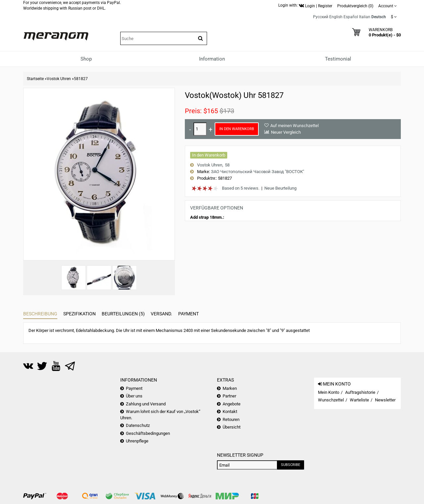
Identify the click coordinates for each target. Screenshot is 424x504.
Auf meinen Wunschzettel (294, 126)
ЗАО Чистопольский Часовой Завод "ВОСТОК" (258, 172)
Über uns (134, 396)
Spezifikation (79, 314)
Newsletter (385, 400)
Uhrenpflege (137, 441)
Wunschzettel (331, 400)
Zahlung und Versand (146, 404)
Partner (229, 396)
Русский (321, 17)
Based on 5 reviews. (241, 188)
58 (227, 165)
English (336, 17)
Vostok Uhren (59, 79)
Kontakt (230, 412)
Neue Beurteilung (280, 188)
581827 (81, 79)
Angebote (232, 404)
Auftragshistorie (360, 392)
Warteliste (359, 400)
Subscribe (291, 465)
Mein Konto (329, 392)
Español (351, 17)
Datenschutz (138, 425)
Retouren (231, 419)
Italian (365, 17)
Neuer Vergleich (286, 132)
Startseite (35, 79)
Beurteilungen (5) (123, 314)
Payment (188, 314)
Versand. (161, 314)
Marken (230, 388)
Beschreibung (40, 314)
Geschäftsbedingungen (148, 433)
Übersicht (232, 427)
